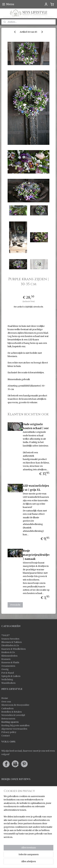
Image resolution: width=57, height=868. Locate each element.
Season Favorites (10, 639)
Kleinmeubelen (9, 656)
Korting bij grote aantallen (15, 725)
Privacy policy (9, 732)
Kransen (6, 659)
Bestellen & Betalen (12, 712)
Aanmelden (10, 839)
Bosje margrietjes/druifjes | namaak (36, 555)
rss (22, 857)
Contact (6, 736)
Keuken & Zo (8, 652)
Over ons (6, 702)
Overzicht (15, 605)
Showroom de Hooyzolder (15, 705)
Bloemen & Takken (12, 642)
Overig (5, 669)
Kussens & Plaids (10, 662)
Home (5, 698)
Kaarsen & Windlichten (14, 649)
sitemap (16, 857)
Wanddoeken (8, 683)
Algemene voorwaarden (14, 729)
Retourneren (8, 719)
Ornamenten (8, 666)
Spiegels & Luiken (11, 676)
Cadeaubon (7, 708)
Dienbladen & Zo (10, 645)
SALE (6, 635)
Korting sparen (10, 722)
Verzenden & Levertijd (13, 715)
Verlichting (7, 679)
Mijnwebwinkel (28, 862)
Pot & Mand (8, 673)
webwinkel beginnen (34, 857)
